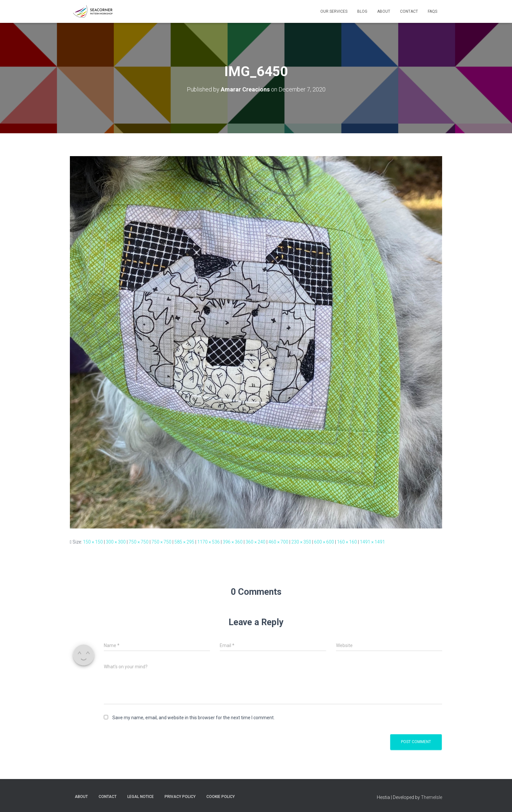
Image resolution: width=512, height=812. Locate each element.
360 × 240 (256, 542)
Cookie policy (221, 797)
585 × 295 (184, 542)
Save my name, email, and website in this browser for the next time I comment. (193, 718)
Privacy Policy (180, 797)
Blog (362, 11)
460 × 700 (278, 542)
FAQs (432, 11)
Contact (409, 11)
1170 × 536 (208, 542)
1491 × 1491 (372, 542)
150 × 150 (93, 542)
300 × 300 (116, 542)
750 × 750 (139, 542)
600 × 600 (324, 542)
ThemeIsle (432, 797)
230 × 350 (301, 542)
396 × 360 (233, 542)
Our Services (334, 11)
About (384, 11)
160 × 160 (347, 542)
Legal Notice (141, 797)
